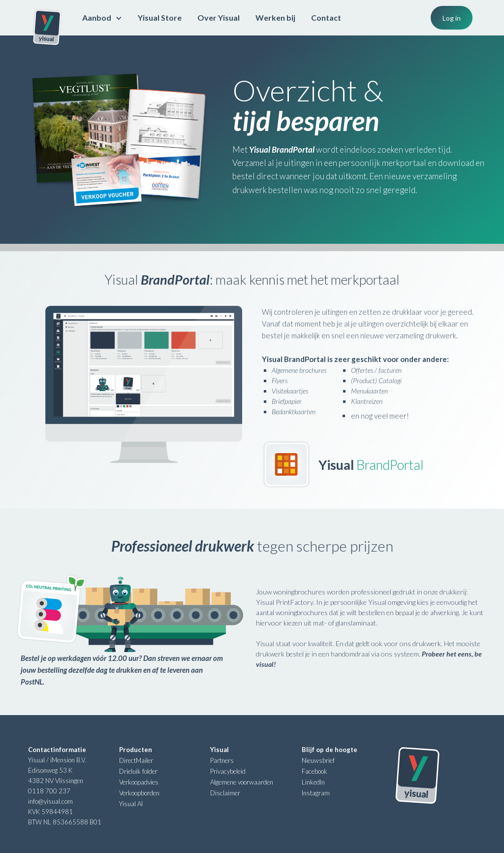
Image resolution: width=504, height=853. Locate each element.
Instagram (316, 793)
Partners (222, 760)
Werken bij (275, 17)
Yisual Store (160, 17)
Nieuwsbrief (318, 760)
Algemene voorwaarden (242, 782)
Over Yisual (219, 17)
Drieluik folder (138, 771)
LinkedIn (313, 782)
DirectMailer (136, 760)
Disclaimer (225, 793)
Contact (326, 17)
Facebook (315, 771)
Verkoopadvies (139, 782)
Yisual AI (131, 804)
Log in (452, 18)
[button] (102, 18)
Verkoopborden (139, 793)
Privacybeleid (228, 771)
